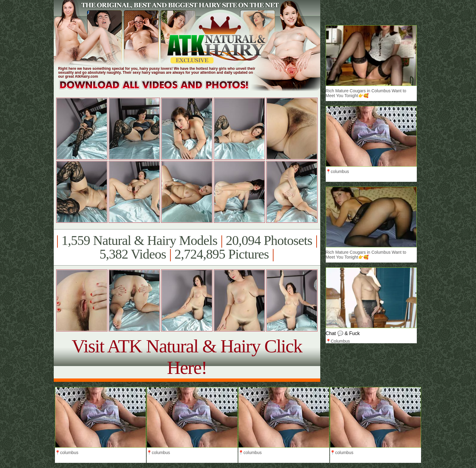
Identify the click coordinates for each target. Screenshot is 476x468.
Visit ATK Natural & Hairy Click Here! (187, 357)
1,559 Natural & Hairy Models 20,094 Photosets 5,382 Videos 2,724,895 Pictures (187, 247)
